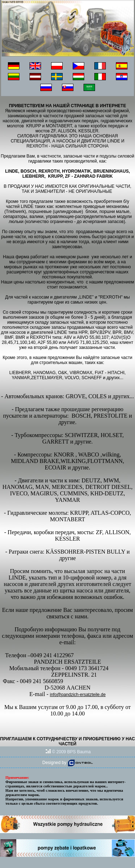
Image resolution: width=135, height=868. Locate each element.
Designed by (67, 763)
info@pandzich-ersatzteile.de (78, 695)
